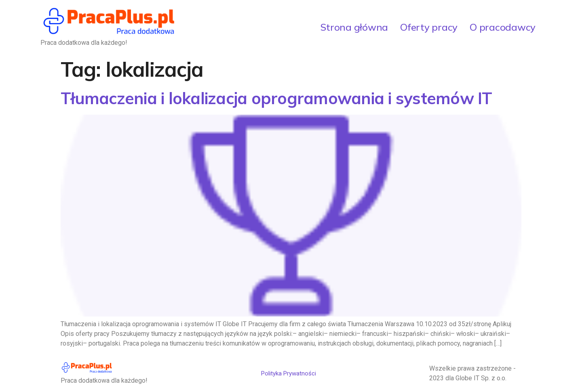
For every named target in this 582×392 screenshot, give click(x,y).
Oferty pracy (429, 27)
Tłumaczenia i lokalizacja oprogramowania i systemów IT (276, 98)
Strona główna (354, 27)
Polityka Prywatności (289, 373)
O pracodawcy (503, 27)
